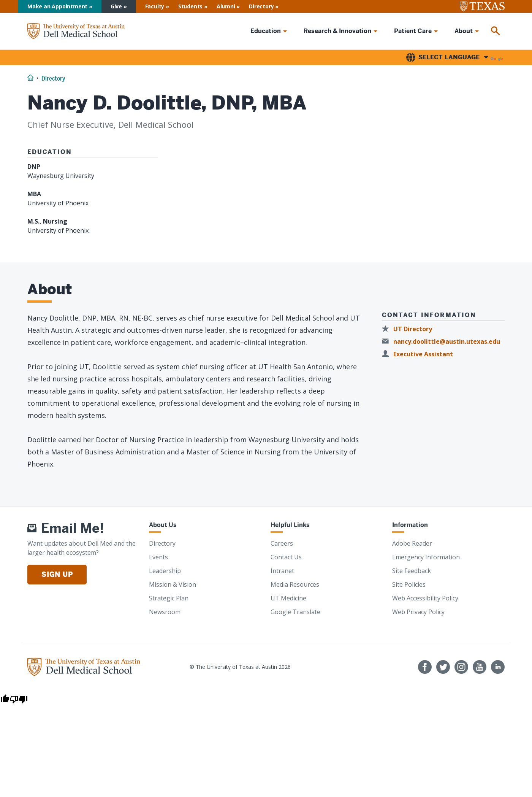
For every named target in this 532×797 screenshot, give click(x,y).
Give (116, 6)
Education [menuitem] (266, 31)
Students (190, 6)
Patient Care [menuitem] (413, 31)
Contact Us (286, 557)
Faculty (155, 6)
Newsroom (165, 612)
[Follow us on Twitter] (443, 667)
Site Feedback (412, 571)
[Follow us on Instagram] (461, 667)
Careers (282, 543)
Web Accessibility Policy (425, 598)
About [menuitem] (464, 31)
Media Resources (295, 584)
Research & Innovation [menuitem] (337, 31)
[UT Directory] (409, 329)
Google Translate (295, 612)
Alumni (226, 6)
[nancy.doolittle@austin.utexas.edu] (443, 342)
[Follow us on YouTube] (480, 667)
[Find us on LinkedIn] (498, 667)
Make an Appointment (57, 6)
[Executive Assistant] (420, 354)
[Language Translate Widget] (454, 57)
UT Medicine (288, 598)
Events (158, 557)
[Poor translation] (19, 699)
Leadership (165, 571)
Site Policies (409, 584)
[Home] (76, 31)
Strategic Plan (169, 598)
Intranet (282, 571)
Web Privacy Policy (418, 612)
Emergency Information (426, 557)
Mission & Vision (173, 584)
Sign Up (57, 574)
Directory (261, 6)
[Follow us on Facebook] (425, 667)
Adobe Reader (412, 543)
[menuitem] (496, 31)
